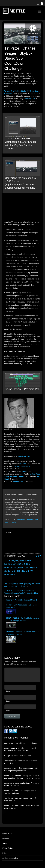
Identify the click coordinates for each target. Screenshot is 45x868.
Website (9, 711)
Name (8, 691)
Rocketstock (18, 481)
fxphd (24, 471)
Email (8, 701)
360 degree (13, 560)
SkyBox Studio (30, 99)
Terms (5, 843)
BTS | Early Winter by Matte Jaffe (18, 756)
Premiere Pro (11, 568)
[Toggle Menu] (39, 12)
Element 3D (10, 564)
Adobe (23, 464)
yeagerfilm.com (24, 456)
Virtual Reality (18, 571)
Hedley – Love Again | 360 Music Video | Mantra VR (22, 606)
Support (6, 838)
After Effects (25, 560)
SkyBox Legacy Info (10, 858)
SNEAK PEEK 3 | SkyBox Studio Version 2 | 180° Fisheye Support (22, 619)
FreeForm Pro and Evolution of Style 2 (21, 600)
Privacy (5, 853)
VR (27, 571)
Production (23, 568)
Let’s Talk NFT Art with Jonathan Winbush (21, 743)
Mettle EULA (7, 848)
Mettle (20, 564)
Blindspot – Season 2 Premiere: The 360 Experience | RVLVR (22, 633)
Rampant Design (17, 476)
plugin (27, 564)
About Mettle (7, 833)
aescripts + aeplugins (21, 466)
